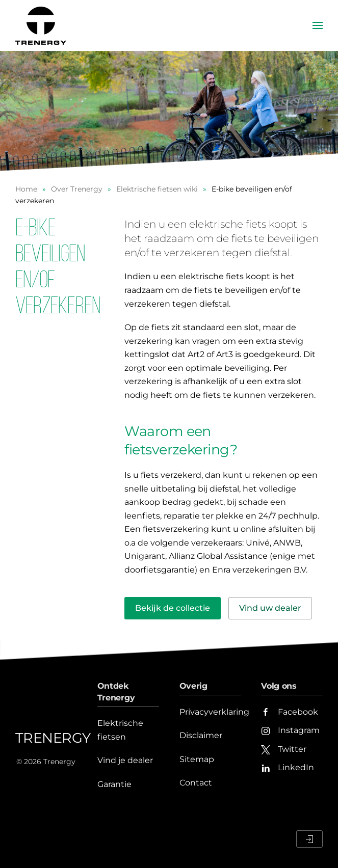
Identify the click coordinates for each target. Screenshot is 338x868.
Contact (196, 783)
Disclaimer (201, 735)
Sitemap (197, 759)
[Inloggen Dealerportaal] (309, 839)
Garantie (114, 784)
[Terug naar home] (42, 25)
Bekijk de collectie (173, 608)
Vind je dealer (125, 760)
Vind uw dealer (270, 608)
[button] (318, 25)
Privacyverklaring (214, 712)
